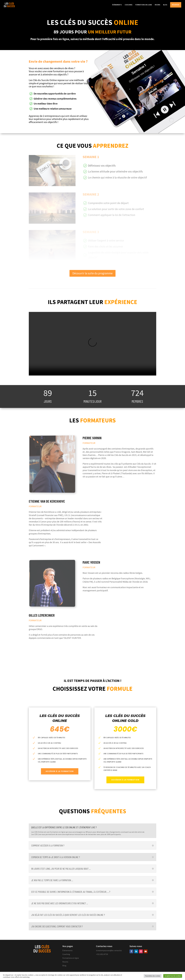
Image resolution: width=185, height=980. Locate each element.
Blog (64, 966)
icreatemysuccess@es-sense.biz (109, 950)
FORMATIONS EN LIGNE (144, 5)
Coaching (66, 954)
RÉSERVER (176, 5)
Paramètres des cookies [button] (153, 976)
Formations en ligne (71, 958)
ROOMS (158, 5)
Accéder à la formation (60, 771)
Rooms (65, 962)
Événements (67, 950)
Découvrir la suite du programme (92, 273)
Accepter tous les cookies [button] (173, 976)
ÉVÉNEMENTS (117, 5)
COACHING (129, 5)
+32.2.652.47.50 (102, 954)
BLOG (165, 5)
